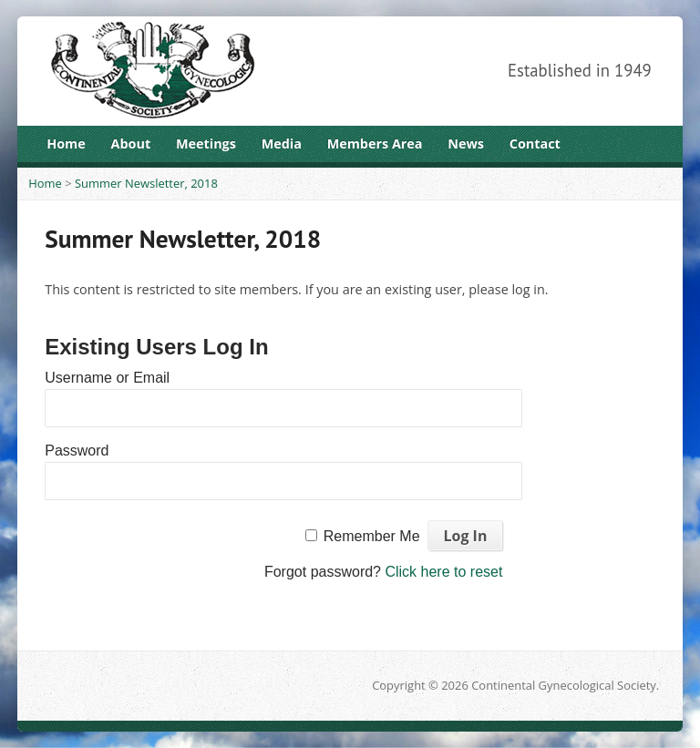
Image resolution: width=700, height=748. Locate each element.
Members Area (375, 143)
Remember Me (372, 536)
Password (77, 451)
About (131, 143)
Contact (535, 143)
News (466, 143)
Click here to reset (443, 572)
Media (282, 143)
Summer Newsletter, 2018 (146, 183)
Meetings (206, 143)
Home (66, 143)
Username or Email (107, 378)
